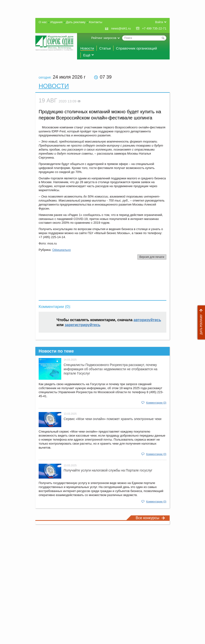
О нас (43, 22)
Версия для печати (152, 257)
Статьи (105, 48)
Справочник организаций (136, 48)
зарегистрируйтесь (82, 325)
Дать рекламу (200, 322)
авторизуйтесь (147, 320)
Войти (159, 22)
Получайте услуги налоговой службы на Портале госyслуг (108, 470)
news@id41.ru (121, 28)
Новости (87, 48)
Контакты (96, 22)
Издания (56, 22)
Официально (62, 250)
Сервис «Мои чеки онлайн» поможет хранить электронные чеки (113, 419)
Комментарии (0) (156, 403)
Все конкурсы (150, 518)
